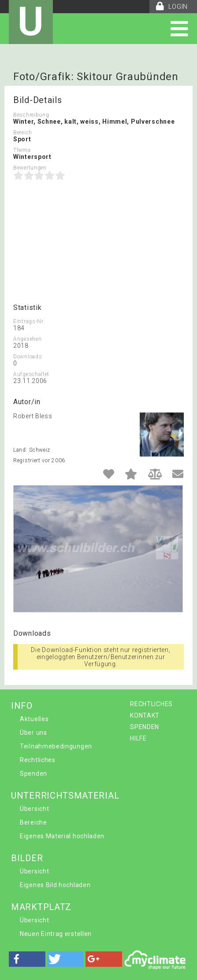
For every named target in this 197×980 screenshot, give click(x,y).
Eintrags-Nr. (29, 321)
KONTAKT (145, 715)
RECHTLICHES (151, 704)
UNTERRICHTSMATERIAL (65, 796)
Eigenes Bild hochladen (55, 885)
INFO (22, 706)
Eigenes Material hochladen (62, 836)
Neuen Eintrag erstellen (56, 934)
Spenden (33, 774)
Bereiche (33, 822)
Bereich (23, 133)
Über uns (33, 733)
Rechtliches (38, 760)
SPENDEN (145, 727)
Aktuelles (34, 719)
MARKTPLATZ (41, 907)
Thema (22, 150)
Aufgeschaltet (31, 374)
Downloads (28, 357)
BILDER (27, 858)
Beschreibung (31, 115)
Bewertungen (30, 168)
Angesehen (27, 339)
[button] (27, 959)
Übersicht (34, 809)
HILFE (138, 738)
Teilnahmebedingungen (56, 746)
